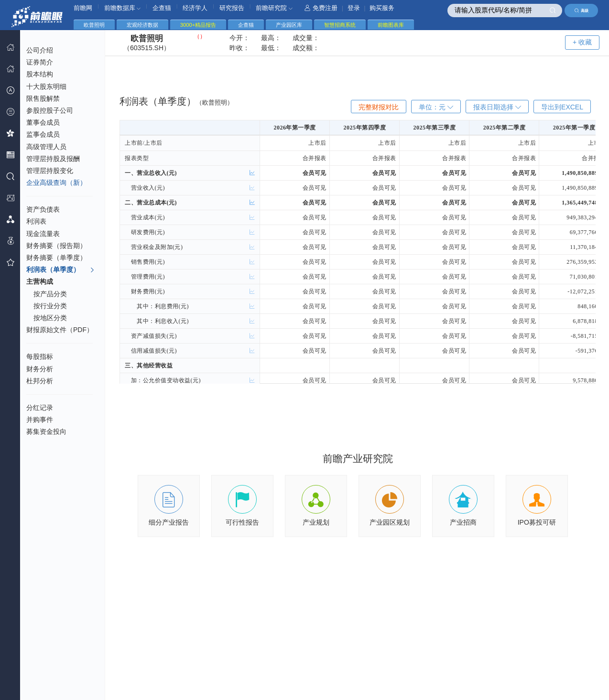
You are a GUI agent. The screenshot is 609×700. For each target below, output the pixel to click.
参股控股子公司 (50, 110)
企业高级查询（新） (56, 183)
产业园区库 (289, 25)
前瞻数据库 (123, 8)
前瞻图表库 (391, 25)
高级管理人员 (46, 147)
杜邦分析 (40, 381)
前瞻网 (83, 8)
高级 (582, 11)
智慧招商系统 (340, 25)
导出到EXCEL (562, 107)
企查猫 (162, 8)
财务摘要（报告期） (56, 246)
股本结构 (40, 74)
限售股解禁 (43, 98)
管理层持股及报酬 (53, 159)
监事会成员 (43, 134)
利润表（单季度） (60, 270)
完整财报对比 (379, 107)
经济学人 (195, 8)
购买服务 (382, 8)
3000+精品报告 (198, 25)
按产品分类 (50, 294)
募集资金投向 (46, 431)
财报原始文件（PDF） (60, 330)
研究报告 (232, 8)
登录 (354, 8)
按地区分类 (50, 318)
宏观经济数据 (142, 25)
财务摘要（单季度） (56, 258)
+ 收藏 (582, 42)
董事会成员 (43, 122)
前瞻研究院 (274, 8)
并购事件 (40, 420)
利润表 (36, 221)
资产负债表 (43, 209)
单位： (436, 107)
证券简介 (40, 62)
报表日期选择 (497, 107)
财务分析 (40, 369)
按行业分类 (50, 306)
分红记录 (40, 408)
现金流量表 (43, 234)
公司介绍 (40, 50)
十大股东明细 (46, 86)
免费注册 (321, 8)
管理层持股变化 (50, 171)
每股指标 (40, 356)
